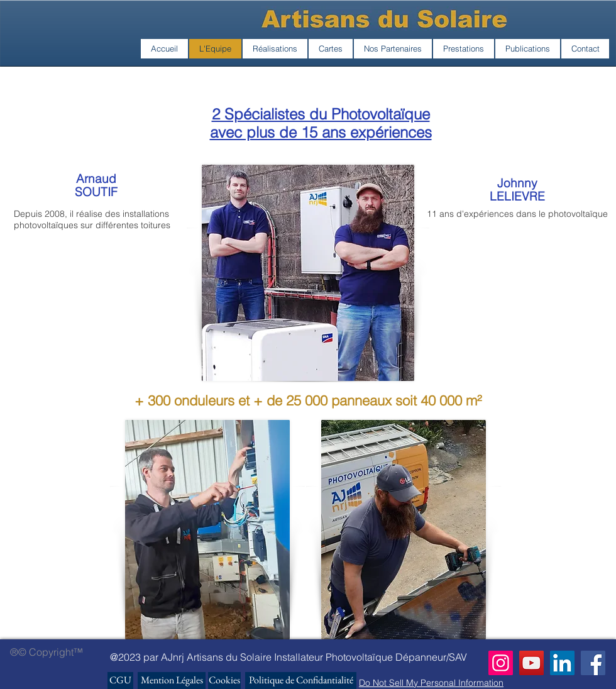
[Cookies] (224, 681)
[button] (275, 49)
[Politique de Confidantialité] (301, 681)
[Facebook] (593, 663)
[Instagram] (501, 663)
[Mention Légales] (172, 681)
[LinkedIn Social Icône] (562, 663)
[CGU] (120, 681)
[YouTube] (531, 663)
